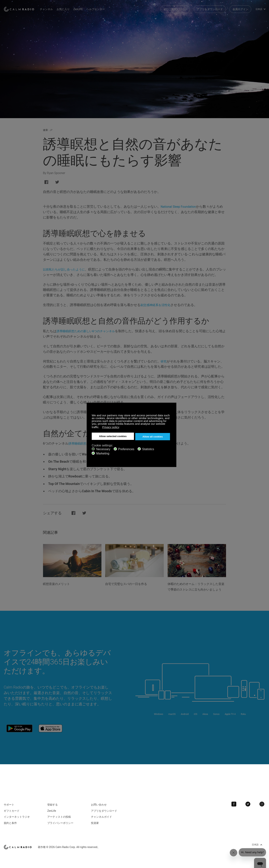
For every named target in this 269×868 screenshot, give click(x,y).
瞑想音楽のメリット (60, 584)
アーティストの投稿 (59, 817)
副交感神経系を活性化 (157, 305)
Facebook (238, 804)
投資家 (95, 823)
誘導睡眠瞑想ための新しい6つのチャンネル (89, 331)
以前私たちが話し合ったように (67, 269)
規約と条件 (10, 823)
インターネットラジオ (17, 817)
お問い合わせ (99, 805)
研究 (164, 361)
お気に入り (71, 7)
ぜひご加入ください (175, 7)
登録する (52, 805)
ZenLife (52, 811)
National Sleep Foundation (180, 206)
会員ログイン (240, 7)
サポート (9, 805)
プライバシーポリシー (60, 823)
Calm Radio (23, 7)
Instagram (263, 804)
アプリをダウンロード (210, 7)
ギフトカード (12, 811)
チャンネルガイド (101, 817)
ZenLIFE (86, 7)
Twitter (251, 804)
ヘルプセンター (103, 7)
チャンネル (54, 7)
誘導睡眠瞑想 (78, 443)
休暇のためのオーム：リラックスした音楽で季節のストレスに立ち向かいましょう (196, 589)
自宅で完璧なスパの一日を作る (131, 584)
